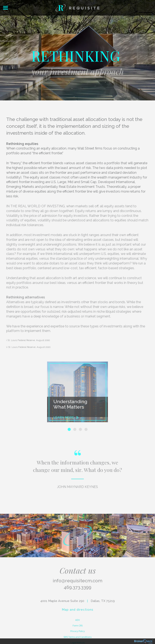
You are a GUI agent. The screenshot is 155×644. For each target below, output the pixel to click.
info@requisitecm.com (77, 581)
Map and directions (78, 610)
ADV (77, 620)
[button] (52, 392)
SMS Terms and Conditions (77, 637)
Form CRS (78, 625)
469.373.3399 (77, 587)
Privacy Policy (78, 631)
